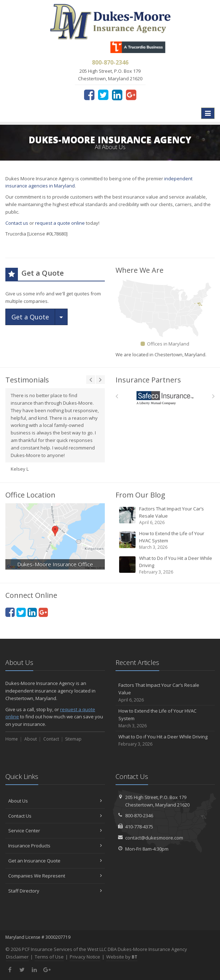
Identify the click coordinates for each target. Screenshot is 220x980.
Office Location (30, 495)
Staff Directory (55, 891)
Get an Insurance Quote (55, 861)
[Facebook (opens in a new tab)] (89, 95)
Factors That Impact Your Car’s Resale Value (166, 516)
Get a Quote (30, 317)
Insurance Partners (148, 380)
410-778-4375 (139, 827)
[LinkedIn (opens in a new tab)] (117, 95)
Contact (51, 739)
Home (12, 739)
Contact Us (55, 816)
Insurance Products (55, 846)
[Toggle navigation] (208, 113)
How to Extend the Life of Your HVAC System (166, 540)
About (31, 739)
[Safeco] (165, 398)
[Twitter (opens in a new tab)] (103, 95)
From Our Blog (140, 495)
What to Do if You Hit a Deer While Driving (166, 565)
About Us (55, 801)
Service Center (55, 831)
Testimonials (27, 380)
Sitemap (73, 739)
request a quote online (60, 223)
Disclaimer (17, 957)
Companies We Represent (55, 876)
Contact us (17, 223)
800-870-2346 (139, 815)
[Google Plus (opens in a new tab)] (131, 95)
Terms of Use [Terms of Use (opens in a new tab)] (49, 957)
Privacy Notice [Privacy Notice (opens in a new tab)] (85, 957)
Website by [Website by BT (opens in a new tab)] (122, 957)
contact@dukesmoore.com (154, 838)
